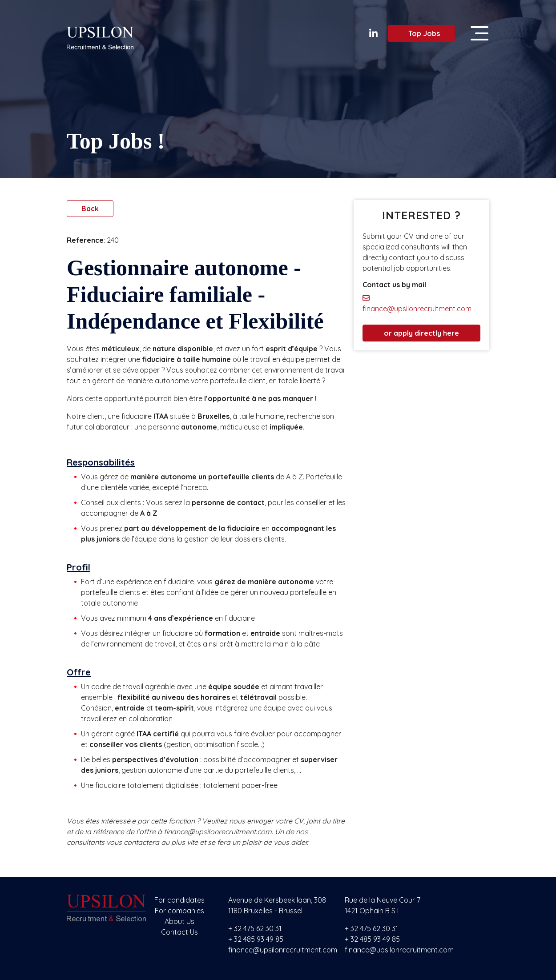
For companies (179, 911)
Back (90, 209)
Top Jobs (419, 33)
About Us (179, 921)
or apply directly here (421, 333)
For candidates (179, 900)
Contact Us (179, 932)
